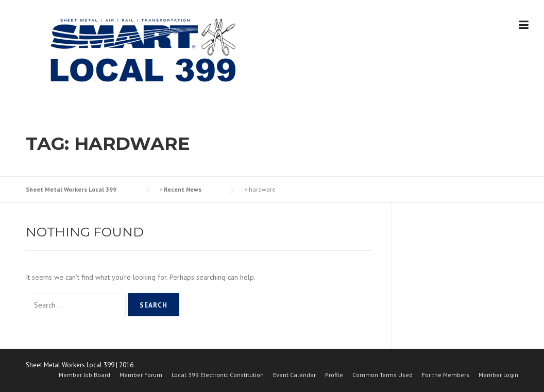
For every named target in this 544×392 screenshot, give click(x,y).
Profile (334, 375)
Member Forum (141, 375)
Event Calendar (294, 375)
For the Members (446, 375)
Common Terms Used (382, 375)
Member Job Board (84, 375)
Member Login (498, 375)
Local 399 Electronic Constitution (218, 375)
